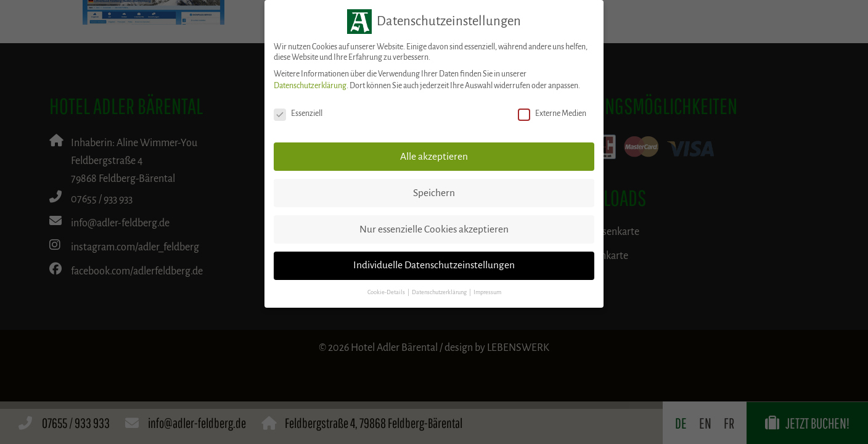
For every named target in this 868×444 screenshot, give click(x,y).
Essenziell (298, 114)
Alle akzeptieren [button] (434, 157)
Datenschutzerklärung (310, 86)
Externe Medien (552, 114)
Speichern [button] (434, 193)
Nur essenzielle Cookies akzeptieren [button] (434, 229)
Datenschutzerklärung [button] (440, 292)
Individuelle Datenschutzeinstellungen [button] (434, 265)
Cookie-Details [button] (387, 292)
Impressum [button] (487, 292)
